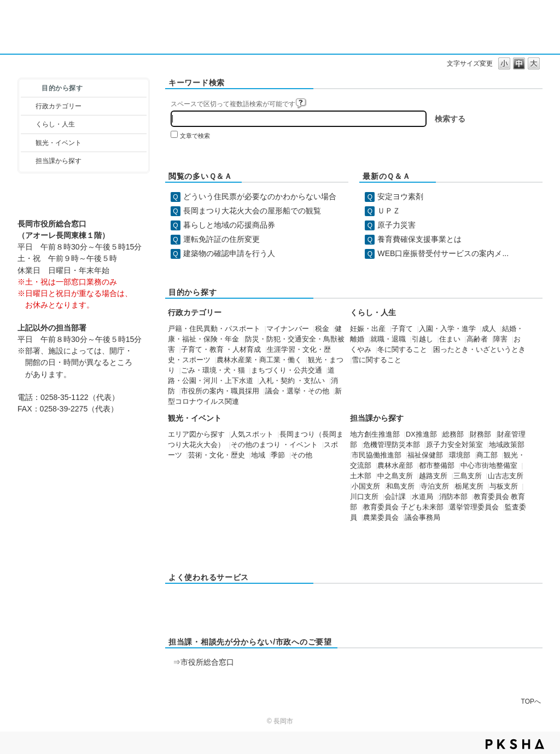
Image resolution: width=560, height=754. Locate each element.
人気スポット (252, 434)
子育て (402, 329)
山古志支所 (506, 476)
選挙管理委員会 (474, 507)
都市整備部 (437, 466)
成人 (489, 329)
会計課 (395, 497)
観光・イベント (59, 143)
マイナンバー (288, 329)
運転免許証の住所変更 (221, 239)
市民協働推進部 (377, 455)
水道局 (422, 497)
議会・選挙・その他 (297, 391)
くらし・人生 (55, 124)
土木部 (361, 476)
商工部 (487, 455)
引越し (422, 339)
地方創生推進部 (375, 434)
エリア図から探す (196, 434)
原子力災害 (396, 225)
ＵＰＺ (389, 211)
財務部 (480, 434)
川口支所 (364, 497)
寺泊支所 (435, 486)
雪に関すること (377, 360)
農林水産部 (395, 466)
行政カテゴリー (59, 106)
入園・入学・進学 (447, 329)
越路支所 (433, 476)
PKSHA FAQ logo (515, 744)
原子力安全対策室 (454, 445)
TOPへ (531, 701)
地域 (258, 455)
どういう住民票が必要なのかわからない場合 (260, 196)
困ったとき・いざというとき (479, 350)
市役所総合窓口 (207, 662)
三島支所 (468, 476)
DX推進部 (421, 434)
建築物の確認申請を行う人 (229, 253)
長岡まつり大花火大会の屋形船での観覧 (252, 211)
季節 (278, 455)
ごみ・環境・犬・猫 (213, 370)
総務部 (453, 434)
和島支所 (400, 486)
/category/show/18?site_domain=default (28, 143)
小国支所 (366, 486)
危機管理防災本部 (392, 445)
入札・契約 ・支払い (292, 381)
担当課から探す (59, 161)
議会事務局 (422, 518)
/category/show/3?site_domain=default (28, 106)
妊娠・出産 (368, 329)
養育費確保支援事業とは (419, 239)
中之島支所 (395, 476)
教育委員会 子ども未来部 (403, 507)
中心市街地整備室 (489, 466)
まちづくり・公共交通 (287, 370)
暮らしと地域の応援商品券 (229, 225)
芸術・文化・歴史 (217, 455)
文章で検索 (195, 136)
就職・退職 (388, 339)
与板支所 (504, 486)
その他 (302, 455)
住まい (450, 339)
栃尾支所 (469, 486)
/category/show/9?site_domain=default (28, 161)
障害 (500, 339)
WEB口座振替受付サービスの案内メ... (443, 253)
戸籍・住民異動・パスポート (214, 329)
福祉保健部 (425, 455)
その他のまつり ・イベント (275, 445)
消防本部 (453, 497)
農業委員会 (381, 518)
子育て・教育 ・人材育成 (221, 350)
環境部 (460, 455)
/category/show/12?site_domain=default (28, 124)
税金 (322, 329)
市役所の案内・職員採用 (220, 391)
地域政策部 (507, 445)
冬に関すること (402, 350)
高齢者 (477, 339)
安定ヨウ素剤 (400, 196)
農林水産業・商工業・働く (259, 360)
